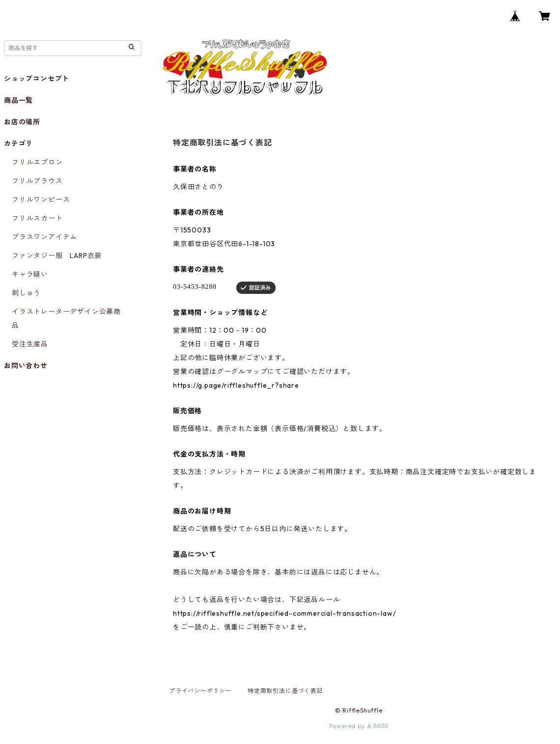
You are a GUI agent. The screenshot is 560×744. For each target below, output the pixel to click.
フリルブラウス (37, 181)
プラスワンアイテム (44, 237)
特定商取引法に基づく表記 (285, 691)
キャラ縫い (30, 274)
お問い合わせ (26, 366)
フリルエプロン (37, 162)
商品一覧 (18, 100)
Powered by (359, 726)
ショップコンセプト (37, 79)
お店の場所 (22, 122)
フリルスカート (37, 218)
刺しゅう (26, 293)
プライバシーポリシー (200, 691)
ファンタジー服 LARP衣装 (57, 256)
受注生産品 (30, 344)
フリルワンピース (41, 200)
